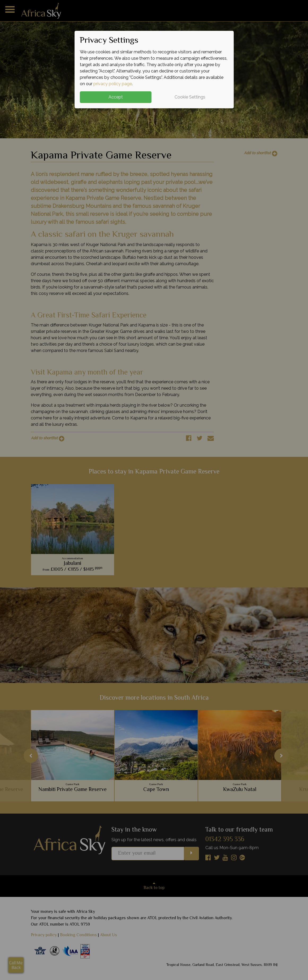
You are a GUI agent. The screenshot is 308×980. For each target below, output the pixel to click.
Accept (116, 97)
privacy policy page (113, 84)
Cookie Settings (190, 97)
